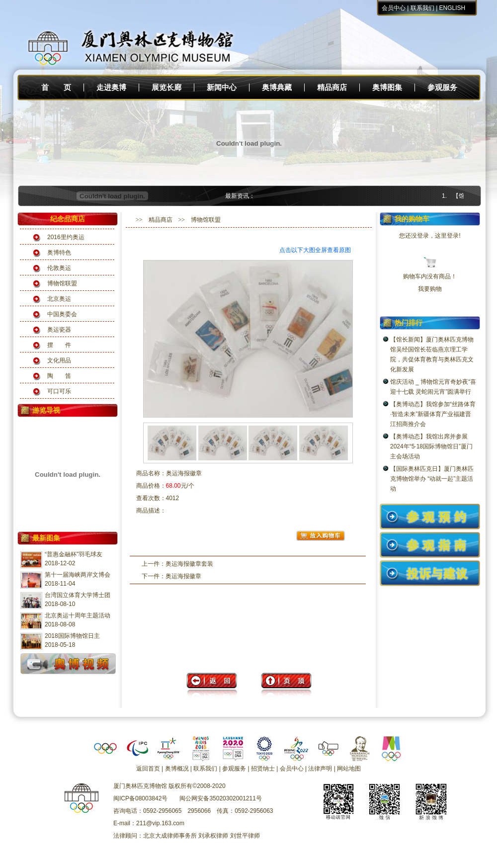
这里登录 (447, 236)
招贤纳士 (263, 769)
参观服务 (442, 87)
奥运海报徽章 (183, 576)
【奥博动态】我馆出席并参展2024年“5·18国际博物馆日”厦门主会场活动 (431, 446)
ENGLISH (453, 8)
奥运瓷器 (59, 330)
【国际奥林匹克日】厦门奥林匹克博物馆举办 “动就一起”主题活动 (432, 479)
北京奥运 (59, 299)
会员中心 (394, 8)
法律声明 (320, 769)
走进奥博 (111, 87)
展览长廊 (166, 87)
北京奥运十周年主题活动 (78, 615)
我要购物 (430, 289)
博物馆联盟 (62, 283)
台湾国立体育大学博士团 (78, 595)
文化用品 (59, 360)
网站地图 (349, 769)
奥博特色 (59, 253)
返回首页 (148, 769)
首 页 (56, 87)
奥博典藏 (277, 87)
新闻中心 (222, 87)
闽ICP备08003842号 (140, 798)
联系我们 (422, 8)
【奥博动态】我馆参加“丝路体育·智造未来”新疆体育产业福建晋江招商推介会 (433, 414)
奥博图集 (387, 87)
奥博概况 (177, 769)
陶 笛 (59, 376)
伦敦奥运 (59, 268)
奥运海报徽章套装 (189, 564)
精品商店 (332, 87)
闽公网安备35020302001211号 (220, 798)
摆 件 (59, 345)
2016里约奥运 (66, 237)
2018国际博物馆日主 (72, 636)
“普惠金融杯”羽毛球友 (74, 554)
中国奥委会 (62, 314)
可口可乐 (59, 391)
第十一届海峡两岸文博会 (78, 575)
